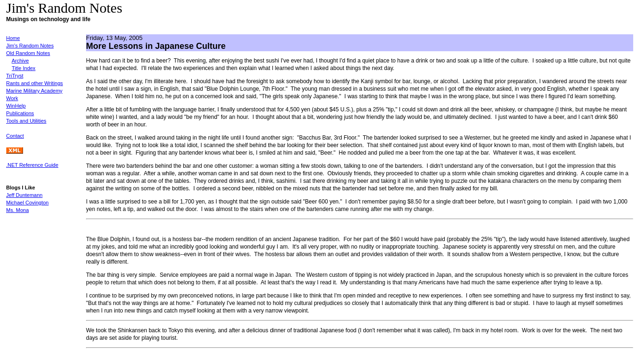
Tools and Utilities (26, 121)
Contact (15, 136)
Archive (20, 61)
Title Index (24, 68)
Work (12, 98)
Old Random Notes (28, 53)
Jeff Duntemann (24, 195)
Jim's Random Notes (30, 46)
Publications (20, 113)
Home (13, 38)
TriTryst (15, 76)
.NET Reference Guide (32, 165)
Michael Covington (27, 203)
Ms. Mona (17, 210)
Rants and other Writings (35, 83)
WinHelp (16, 106)
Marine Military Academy (34, 91)
